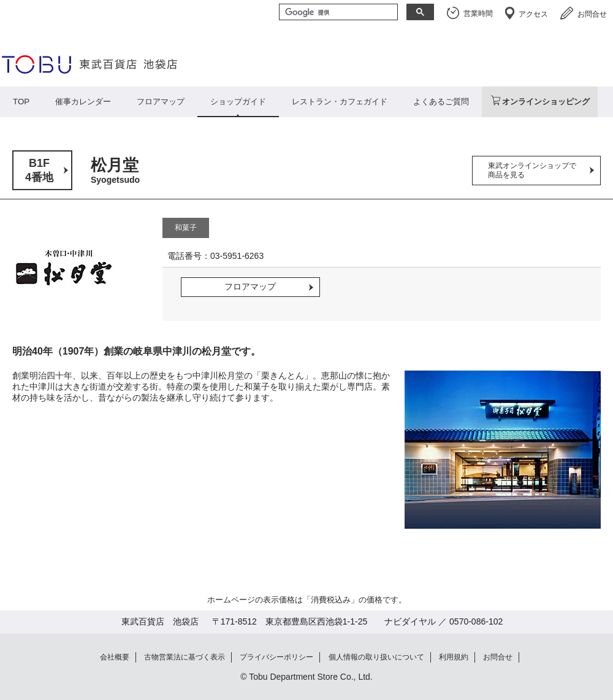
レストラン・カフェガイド (340, 102)
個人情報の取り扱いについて (376, 657)
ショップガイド (238, 102)
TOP (21, 102)
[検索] (337, 13)
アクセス (533, 14)
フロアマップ (161, 102)
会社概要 (115, 657)
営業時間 (478, 13)
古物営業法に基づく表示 (185, 657)
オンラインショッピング (546, 102)
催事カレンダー (83, 102)
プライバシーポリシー (276, 657)
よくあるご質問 (441, 102)
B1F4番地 (39, 170)
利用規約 (454, 657)
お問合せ (592, 14)
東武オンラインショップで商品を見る (532, 170)
